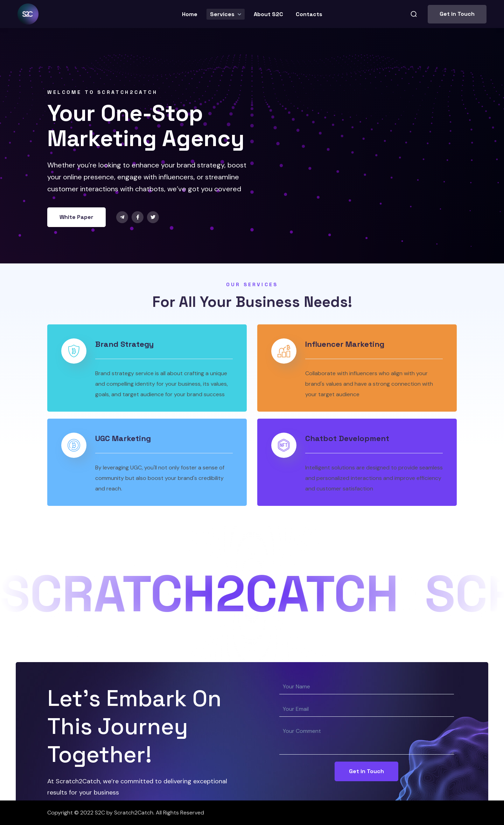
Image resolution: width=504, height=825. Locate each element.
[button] (414, 14)
